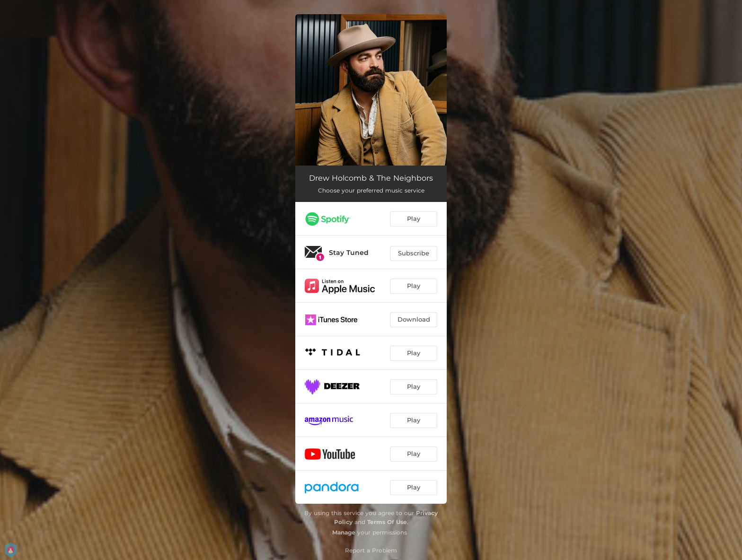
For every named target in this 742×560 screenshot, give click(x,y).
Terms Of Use (387, 522)
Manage (344, 532)
